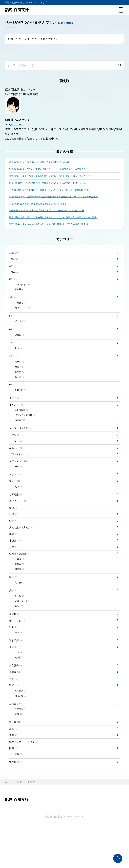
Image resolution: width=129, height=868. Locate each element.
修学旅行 (21, 727)
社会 (14, 659)
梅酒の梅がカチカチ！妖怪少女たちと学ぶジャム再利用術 (40, 205)
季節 (14, 559)
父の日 (20, 344)
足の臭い (21, 611)
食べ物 (16, 804)
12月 (14, 263)
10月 (14, 256)
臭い (19, 508)
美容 (14, 680)
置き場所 (17, 673)
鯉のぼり (21, 330)
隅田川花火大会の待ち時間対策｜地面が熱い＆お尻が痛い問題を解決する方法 (50, 184)
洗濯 (19, 636)
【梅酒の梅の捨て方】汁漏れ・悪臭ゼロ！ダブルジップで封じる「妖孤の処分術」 (53, 191)
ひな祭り (21, 310)
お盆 (19, 379)
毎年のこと (18, 652)
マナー (16, 501)
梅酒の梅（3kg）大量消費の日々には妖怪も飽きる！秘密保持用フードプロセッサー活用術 (57, 198)
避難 (14, 775)
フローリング (23, 631)
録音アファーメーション (26, 782)
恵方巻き (21, 296)
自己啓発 (16, 700)
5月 (13, 324)
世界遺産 (16, 516)
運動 (14, 768)
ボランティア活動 (26, 431)
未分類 (15, 645)
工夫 (14, 573)
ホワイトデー (23, 315)
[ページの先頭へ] (118, 858)
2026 (14, 277)
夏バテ (20, 384)
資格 (19, 753)
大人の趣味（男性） (23, 552)
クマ (19, 686)
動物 (14, 544)
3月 (13, 304)
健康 (14, 530)
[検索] (120, 65)
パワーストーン (20, 473)
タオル (15, 452)
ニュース (16, 466)
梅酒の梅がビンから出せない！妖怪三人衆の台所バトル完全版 (42, 162)
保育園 (20, 591)
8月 (14, 367)
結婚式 (20, 436)
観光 (15, 722)
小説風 (16, 566)
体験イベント (19, 523)
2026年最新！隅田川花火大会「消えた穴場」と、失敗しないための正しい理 (49, 213)
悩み (14, 605)
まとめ (15, 412)
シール (20, 626)
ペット (16, 494)
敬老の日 (21, 404)
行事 (14, 714)
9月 (14, 398)
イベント (17, 419)
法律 (19, 665)
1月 (14, 270)
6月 (13, 338)
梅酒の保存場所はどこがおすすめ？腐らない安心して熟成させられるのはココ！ (52, 169)
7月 (13, 353)
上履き (20, 586)
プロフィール (18, 124)
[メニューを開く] (121, 10)
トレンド (17, 459)
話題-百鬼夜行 (17, 10)
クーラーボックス (22, 444)
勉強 (14, 537)
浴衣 (19, 486)
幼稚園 (20, 597)
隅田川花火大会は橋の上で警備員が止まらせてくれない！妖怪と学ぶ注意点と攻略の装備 (56, 220)
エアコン (21, 747)
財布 (19, 796)
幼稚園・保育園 (20, 580)
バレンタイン (24, 290)
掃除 (14, 619)
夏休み (20, 389)
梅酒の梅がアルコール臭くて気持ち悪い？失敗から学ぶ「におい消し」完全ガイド (53, 177)
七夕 (19, 359)
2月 (14, 284)
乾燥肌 (20, 692)
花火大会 (22, 733)
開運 (14, 789)
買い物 (16, 761)
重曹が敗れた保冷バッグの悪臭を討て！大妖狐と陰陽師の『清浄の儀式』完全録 (52, 227)
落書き (16, 707)
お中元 (20, 373)
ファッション (20, 480)
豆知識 (16, 741)
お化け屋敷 (22, 425)
